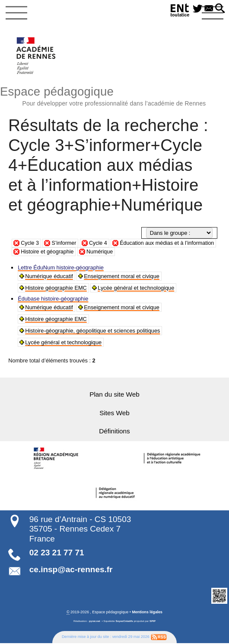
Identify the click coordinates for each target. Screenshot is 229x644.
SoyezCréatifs (124, 622)
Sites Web (114, 413)
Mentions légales (147, 612)
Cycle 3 (30, 244)
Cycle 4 (99, 244)
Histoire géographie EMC (56, 288)
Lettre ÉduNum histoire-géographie (61, 268)
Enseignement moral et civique (122, 277)
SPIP (153, 622)
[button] (219, 9)
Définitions (114, 431)
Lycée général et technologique (136, 288)
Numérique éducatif (49, 277)
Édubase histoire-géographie (53, 299)
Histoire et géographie (81, 252)
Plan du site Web (114, 395)
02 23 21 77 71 (57, 553)
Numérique (134, 252)
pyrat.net (94, 622)
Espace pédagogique (114, 96)
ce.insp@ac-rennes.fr (71, 570)
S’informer (64, 244)
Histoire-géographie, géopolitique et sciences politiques (93, 331)
